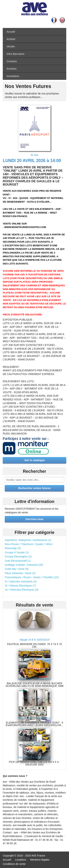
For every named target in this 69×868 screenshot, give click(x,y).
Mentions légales (40, 860)
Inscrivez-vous (34, 519)
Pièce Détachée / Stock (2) (20, 573)
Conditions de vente (14, 864)
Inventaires (13, 76)
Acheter (11, 39)
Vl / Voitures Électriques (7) (20, 586)
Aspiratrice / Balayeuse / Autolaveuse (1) (28, 540)
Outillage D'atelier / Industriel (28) (24, 565)
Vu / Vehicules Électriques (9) (22, 590)
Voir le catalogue (34, 460)
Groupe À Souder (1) (17, 552)
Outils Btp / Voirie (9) (17, 569)
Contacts (12, 61)
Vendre (11, 46)
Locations (21, 860)
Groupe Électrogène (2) (18, 557)
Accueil (11, 32)
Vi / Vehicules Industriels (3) (21, 582)
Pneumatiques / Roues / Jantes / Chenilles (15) (32, 577)
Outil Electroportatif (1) (18, 561)
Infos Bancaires (16, 54)
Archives (12, 69)
